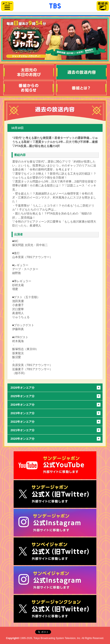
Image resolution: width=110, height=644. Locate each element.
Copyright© (13, 638)
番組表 (103, 6)
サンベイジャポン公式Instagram (55, 580)
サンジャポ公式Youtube (55, 465)
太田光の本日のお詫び (29, 72)
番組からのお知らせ (29, 88)
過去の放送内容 (81, 72)
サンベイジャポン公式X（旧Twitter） (55, 551)
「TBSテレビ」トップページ (55, 5)
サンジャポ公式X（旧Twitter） (55, 494)
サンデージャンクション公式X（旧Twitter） (55, 609)
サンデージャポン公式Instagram (55, 523)
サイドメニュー (7, 6)
